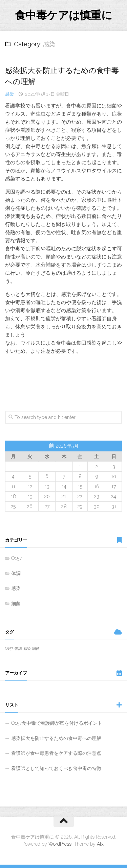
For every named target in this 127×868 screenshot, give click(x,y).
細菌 (16, 603)
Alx (100, 844)
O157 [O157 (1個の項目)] (9, 648)
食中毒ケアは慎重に (64, 15)
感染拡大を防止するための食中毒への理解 (56, 738)
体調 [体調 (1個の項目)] (18, 648)
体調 (16, 573)
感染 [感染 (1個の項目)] (27, 648)
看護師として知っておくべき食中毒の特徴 (56, 768)
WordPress (60, 844)
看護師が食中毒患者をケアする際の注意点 (56, 753)
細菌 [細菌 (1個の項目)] (36, 648)
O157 (16, 558)
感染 (9, 94)
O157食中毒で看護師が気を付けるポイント (57, 723)
